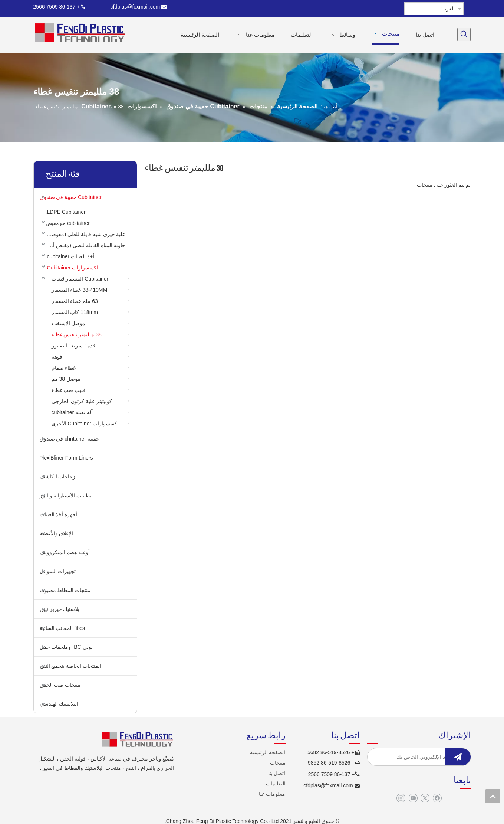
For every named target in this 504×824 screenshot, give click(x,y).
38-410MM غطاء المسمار (80, 290)
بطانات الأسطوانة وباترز (66, 496)
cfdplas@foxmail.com (139, 7)
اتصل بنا (277, 773)
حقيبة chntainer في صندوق (70, 439)
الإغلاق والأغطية (57, 533)
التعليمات (276, 784)
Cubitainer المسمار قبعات (80, 279)
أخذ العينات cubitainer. (70, 256)
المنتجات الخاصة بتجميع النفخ (71, 666)
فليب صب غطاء (69, 390)
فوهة (57, 357)
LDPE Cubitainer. (66, 212)
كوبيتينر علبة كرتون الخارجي (82, 401)
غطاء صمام (64, 368)
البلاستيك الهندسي (59, 704)
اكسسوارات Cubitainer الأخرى (85, 424)
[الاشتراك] (458, 757)
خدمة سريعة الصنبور (74, 346)
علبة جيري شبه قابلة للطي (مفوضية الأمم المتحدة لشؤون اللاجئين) (84, 234)
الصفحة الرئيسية (268, 752)
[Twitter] (425, 798)
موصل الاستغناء (69, 323)
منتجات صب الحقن (60, 685)
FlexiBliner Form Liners (66, 458)
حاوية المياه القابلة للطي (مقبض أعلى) (84, 245)
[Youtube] (413, 798)
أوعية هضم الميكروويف (65, 552)
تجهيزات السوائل (58, 571)
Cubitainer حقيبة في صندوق (71, 197)
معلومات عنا (272, 794)
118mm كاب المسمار (75, 312)
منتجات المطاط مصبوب (65, 590)
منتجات (278, 763)
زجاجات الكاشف (58, 477)
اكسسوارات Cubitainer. (72, 268)
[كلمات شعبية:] (464, 35)
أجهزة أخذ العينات (59, 514)
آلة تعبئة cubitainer (72, 412)
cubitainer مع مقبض (68, 223)
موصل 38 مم (66, 379)
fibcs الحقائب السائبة (62, 628)
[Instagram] (401, 798)
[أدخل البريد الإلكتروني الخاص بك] (425, 757)
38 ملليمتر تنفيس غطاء (77, 334)
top (493, 796)
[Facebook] (437, 798)
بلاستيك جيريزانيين (60, 609)
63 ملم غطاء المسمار (75, 301)
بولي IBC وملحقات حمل (66, 647)
